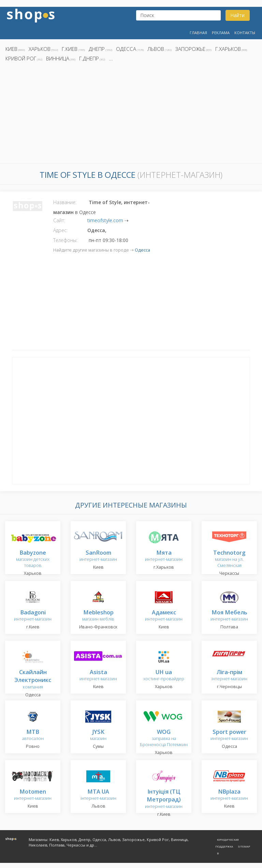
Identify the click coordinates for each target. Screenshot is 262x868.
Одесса (126, 49)
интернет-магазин (98, 556)
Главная (198, 33)
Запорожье (190, 49)
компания (33, 680)
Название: (65, 202)
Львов (156, 49)
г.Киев (70, 49)
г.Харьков (228, 49)
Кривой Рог (21, 58)
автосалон (33, 735)
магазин (98, 735)
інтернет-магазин (229, 676)
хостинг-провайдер (164, 676)
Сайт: (59, 220)
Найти (237, 15)
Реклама (221, 33)
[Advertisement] (131, 114)
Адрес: (60, 230)
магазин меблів (98, 616)
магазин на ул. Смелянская (229, 559)
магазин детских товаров (33, 559)
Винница (58, 58)
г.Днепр (89, 58)
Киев (11, 49)
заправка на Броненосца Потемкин (164, 738)
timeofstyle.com (105, 220)
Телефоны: (65, 240)
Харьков (40, 49)
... (111, 58)
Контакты (245, 33)
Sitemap (244, 846)
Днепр (97, 49)
